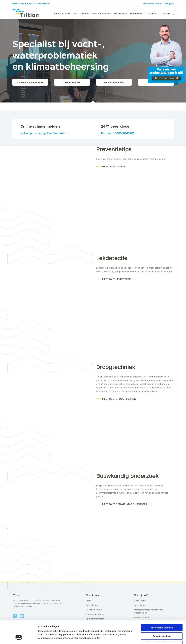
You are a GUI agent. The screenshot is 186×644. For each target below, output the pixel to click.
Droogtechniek (72, 82)
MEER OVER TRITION (114, 167)
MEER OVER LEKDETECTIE (117, 279)
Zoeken (165, 14)
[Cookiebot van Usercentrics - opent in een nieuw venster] (19, 638)
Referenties (121, 14)
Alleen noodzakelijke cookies (162, 625)
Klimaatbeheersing (114, 82)
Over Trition (81, 14)
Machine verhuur (101, 14)
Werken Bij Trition (152, 4)
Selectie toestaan (162, 617)
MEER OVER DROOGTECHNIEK (119, 399)
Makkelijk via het (43, 133)
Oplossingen (61, 14)
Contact (153, 14)
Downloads (138, 14)
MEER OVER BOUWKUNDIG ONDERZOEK (125, 504)
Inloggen (169, 4)
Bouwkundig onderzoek (30, 82)
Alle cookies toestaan (162, 609)
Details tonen (157, 638)
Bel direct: (118, 133)
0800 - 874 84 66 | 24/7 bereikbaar (31, 4)
